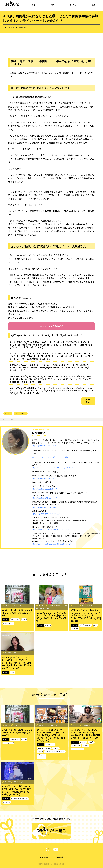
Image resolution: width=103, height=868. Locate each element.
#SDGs (95, 625)
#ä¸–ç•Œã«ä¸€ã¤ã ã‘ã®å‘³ (55, 751)
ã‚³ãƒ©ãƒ (6, 620)
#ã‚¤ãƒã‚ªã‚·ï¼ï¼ (44, 748)
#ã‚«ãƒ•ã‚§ (83, 742)
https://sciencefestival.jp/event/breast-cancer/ (51, 544)
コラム (11, 419)
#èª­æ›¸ (13, 672)
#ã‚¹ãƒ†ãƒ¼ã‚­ (41, 756)
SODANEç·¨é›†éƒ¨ (54, 725)
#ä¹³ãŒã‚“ (75, 628)
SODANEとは (45, 857)
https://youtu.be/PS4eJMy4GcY (45, 498)
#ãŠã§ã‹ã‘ (8, 623)
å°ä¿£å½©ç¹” (18, 606)
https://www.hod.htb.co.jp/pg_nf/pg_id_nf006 (51, 529)
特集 (52, 5)
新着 (34, 5)
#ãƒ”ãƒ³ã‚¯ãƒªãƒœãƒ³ (85, 625)
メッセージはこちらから (51, 326)
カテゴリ (73, 5)
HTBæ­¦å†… (17, 653)
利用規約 (60, 857)
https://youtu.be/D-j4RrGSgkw (44, 507)
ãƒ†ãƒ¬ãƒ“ (41, 745)
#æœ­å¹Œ (24, 620)
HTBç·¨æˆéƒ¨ (18, 782)
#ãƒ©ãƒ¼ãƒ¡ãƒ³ (50, 745)
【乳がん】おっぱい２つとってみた (46, 514)
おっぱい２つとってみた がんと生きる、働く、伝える (54, 457)
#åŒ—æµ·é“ (15, 620)
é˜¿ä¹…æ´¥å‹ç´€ (88, 606)
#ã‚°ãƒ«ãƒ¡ (56, 748)
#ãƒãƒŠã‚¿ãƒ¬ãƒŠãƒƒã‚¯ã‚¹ (20, 799)
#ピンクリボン (21, 413)
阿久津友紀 (23, 28)
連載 (94, 5)
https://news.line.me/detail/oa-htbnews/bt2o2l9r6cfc (54, 468)
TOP (4, 419)
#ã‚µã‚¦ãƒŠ (48, 625)
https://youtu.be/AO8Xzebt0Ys (44, 445)
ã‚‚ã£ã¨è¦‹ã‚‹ (88, 401)
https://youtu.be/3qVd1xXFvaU (44, 489)
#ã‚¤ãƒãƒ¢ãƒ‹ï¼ (78, 749)
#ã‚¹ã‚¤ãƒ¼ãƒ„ (76, 745)
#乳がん (8, 413)
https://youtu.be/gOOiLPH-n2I (44, 478)
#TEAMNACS (7, 802)
